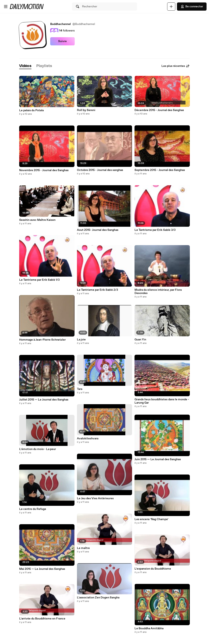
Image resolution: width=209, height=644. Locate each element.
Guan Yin (140, 340)
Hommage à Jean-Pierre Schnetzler (42, 340)
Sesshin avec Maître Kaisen (37, 220)
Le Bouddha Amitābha (149, 628)
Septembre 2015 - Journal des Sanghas (160, 170)
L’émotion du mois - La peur (38, 449)
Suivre (62, 41)
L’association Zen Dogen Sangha (98, 598)
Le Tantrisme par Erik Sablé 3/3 (155, 230)
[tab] (25, 66)
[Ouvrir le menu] (6, 7)
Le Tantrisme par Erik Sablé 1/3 (39, 280)
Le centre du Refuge (33, 509)
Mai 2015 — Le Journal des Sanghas (42, 569)
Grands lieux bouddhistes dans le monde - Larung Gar (162, 401)
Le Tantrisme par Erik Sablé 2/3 (97, 290)
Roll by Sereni (86, 110)
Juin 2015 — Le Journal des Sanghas (158, 459)
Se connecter (192, 7)
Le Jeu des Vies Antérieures (95, 498)
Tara (80, 389)
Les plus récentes (176, 66)
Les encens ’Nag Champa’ (151, 519)
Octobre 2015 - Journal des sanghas (100, 170)
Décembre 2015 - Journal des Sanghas (159, 110)
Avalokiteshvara (88, 439)
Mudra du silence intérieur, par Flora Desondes (158, 292)
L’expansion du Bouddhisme (153, 569)
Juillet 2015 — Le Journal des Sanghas (44, 400)
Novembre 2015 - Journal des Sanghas (44, 170)
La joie (81, 340)
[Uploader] (171, 7)
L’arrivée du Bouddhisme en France (42, 619)
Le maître (83, 548)
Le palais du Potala (31, 110)
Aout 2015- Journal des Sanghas (98, 230)
